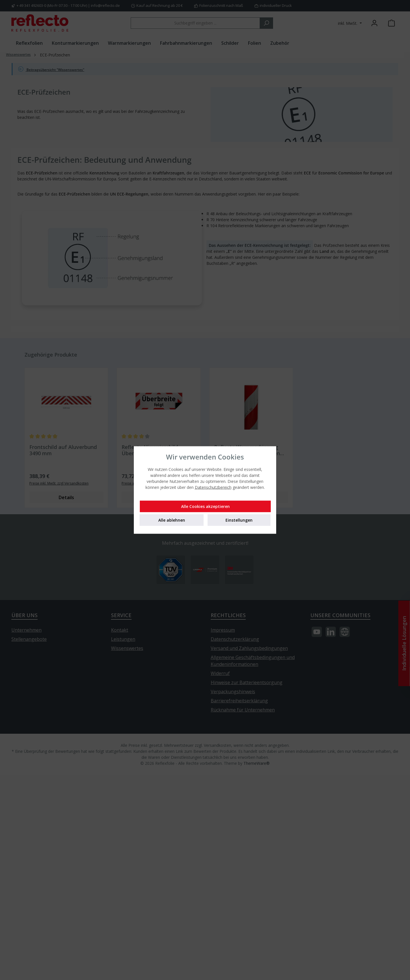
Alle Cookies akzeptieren (205, 506)
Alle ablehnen (172, 520)
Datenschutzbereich (213, 487)
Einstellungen (239, 520)
